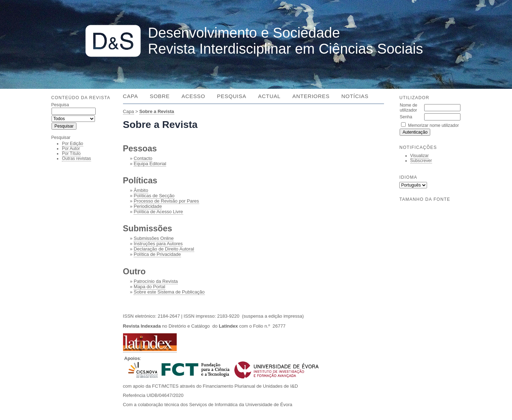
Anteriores (311, 96)
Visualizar (420, 156)
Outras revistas (76, 158)
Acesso (193, 96)
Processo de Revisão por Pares (166, 201)
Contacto (143, 158)
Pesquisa (231, 96)
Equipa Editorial (150, 164)
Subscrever (421, 161)
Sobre (160, 96)
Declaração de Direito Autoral (164, 249)
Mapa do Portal (149, 287)
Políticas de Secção (154, 196)
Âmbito (141, 190)
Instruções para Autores (158, 244)
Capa (131, 96)
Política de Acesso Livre (158, 212)
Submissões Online (154, 238)
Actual (269, 96)
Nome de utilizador (408, 108)
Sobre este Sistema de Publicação (169, 292)
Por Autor (71, 149)
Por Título (71, 154)
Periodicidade (148, 206)
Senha (406, 117)
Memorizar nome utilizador (434, 125)
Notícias (355, 96)
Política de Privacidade (157, 254)
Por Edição (72, 144)
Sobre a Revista (157, 111)
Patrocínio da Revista (156, 281)
